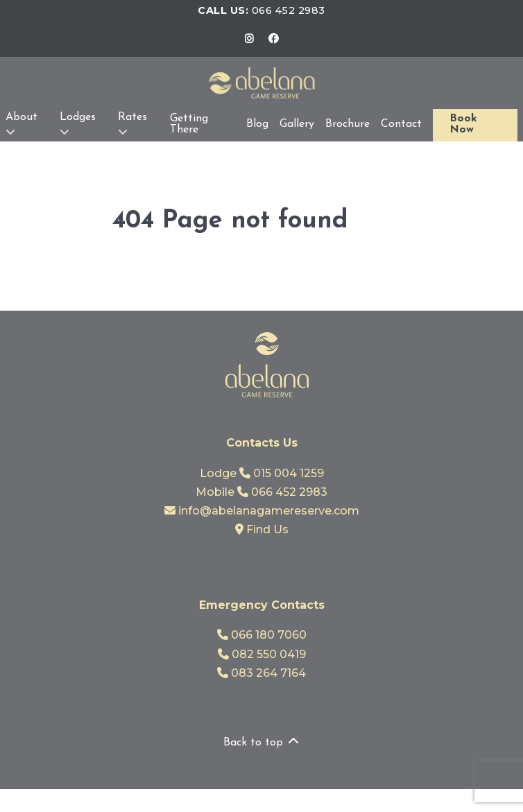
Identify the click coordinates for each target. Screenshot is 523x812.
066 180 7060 (262, 635)
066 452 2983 (289, 10)
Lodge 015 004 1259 (262, 473)
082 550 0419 (262, 654)
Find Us (262, 529)
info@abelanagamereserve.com (262, 511)
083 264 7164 (261, 673)
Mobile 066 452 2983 (261, 492)
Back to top (262, 743)
